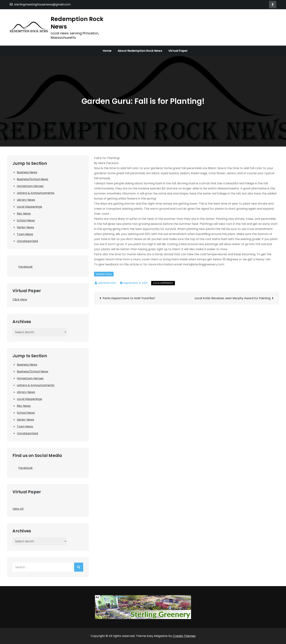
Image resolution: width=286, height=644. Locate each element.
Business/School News (33, 179)
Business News (27, 172)
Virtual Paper (178, 51)
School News (26, 220)
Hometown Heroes (30, 186)
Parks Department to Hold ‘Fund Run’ (129, 298)
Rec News (24, 214)
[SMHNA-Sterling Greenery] (143, 607)
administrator (107, 283)
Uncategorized (27, 241)
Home (107, 51)
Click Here (20, 299)
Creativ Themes (184, 636)
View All (18, 509)
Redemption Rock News (77, 23)
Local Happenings (163, 283)
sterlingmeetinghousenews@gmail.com (40, 4)
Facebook (23, 266)
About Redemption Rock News (140, 51)
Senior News (25, 227)
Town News (25, 234)
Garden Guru (104, 274)
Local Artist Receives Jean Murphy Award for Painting (233, 298)
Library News (26, 200)
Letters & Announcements (36, 193)
